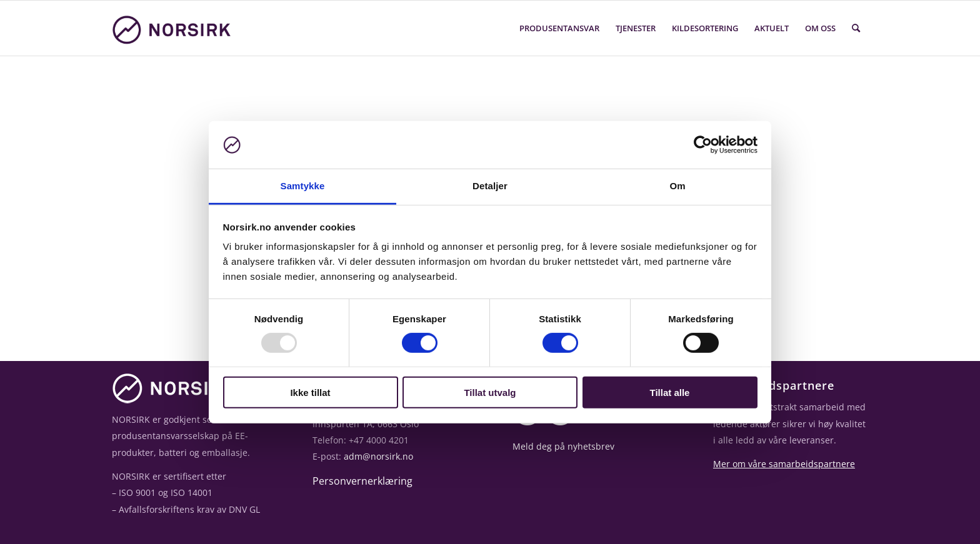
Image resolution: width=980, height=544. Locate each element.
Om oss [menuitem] (820, 28)
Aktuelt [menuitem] (772, 28)
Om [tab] (677, 186)
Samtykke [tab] (303, 186)
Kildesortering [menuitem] (705, 28)
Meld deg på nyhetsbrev (563, 446)
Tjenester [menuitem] (636, 28)
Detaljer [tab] (490, 186)
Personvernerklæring (362, 481)
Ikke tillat (310, 393)
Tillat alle (670, 393)
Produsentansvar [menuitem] (559, 28)
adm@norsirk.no (378, 456)
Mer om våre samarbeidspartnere (784, 464)
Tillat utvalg (490, 393)
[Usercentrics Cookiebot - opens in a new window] (703, 145)
